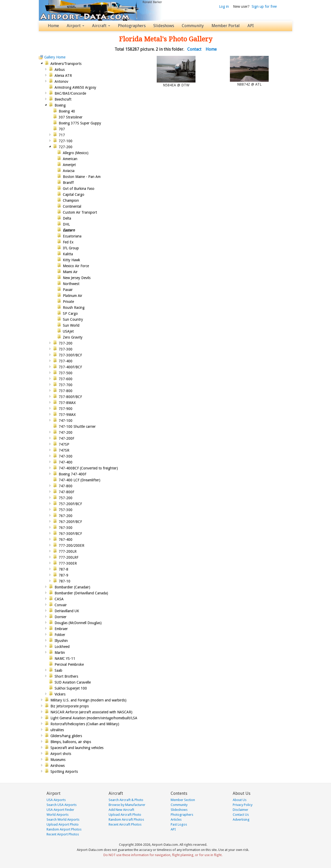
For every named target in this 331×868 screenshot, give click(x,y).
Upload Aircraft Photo (125, 815)
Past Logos (179, 824)
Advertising (241, 820)
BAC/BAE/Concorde (70, 93)
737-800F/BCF (70, 397)
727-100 (66, 141)
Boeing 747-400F (73, 474)
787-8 (63, 569)
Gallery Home (55, 57)
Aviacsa (69, 171)
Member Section (183, 800)
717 (62, 135)
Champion (71, 200)
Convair (61, 605)
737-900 (66, 409)
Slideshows (164, 26)
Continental (72, 206)
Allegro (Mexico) (76, 153)
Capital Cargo (74, 194)
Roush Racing (74, 308)
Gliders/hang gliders (66, 736)
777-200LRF (69, 557)
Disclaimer (240, 810)
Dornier (61, 617)
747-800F (66, 492)
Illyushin (61, 641)
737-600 (66, 379)
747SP (64, 444)
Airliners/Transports (66, 64)
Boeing (60, 105)
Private (68, 302)
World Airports (58, 815)
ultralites (57, 730)
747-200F (66, 438)
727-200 (66, 147)
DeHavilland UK (67, 611)
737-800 (66, 391)
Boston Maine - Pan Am (82, 177)
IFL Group (71, 248)
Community (193, 26)
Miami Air (70, 272)
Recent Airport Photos (63, 834)
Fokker (60, 635)
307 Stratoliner (71, 117)
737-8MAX (67, 403)
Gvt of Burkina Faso (79, 189)
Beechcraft (63, 99)
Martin (60, 653)
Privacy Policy (243, 805)
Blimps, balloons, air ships (71, 742)
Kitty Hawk (72, 260)
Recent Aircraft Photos (125, 824)
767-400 (66, 540)
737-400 (66, 361)
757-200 (66, 498)
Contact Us (241, 815)
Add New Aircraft (121, 810)
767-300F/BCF (70, 534)
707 (62, 129)
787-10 (65, 581)
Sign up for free (264, 6)
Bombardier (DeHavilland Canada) (81, 593)
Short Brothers (66, 676)
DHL (66, 224)
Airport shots (61, 754)
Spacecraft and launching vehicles (77, 748)
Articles (176, 820)
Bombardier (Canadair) (72, 587)
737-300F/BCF (70, 355)
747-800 (66, 486)
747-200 (66, 432)
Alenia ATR (63, 76)
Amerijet (69, 165)
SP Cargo (70, 313)
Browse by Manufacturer (127, 805)
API (251, 26)
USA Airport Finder (60, 810)
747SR (64, 450)
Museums (58, 760)
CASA (59, 599)
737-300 (66, 349)
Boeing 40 (67, 111)
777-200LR (68, 551)
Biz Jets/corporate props (70, 706)
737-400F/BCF (70, 367)
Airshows (58, 766)
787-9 (63, 575)
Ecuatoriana (72, 236)
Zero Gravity (73, 337)
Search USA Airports (62, 805)
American (70, 159)
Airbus (60, 70)
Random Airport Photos (64, 829)
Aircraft (101, 26)
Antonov (61, 81)
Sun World (71, 325)
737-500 (66, 373)
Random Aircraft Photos (126, 820)
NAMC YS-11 (65, 659)
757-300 (66, 510)
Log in (224, 6)
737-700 (66, 385)
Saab (58, 670)
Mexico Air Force (76, 266)
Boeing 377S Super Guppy (80, 123)
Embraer (61, 629)
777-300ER (68, 563)
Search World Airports (63, 820)
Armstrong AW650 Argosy (75, 87)
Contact (194, 49)
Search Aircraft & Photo (126, 800)
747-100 (66, 421)
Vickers (60, 694)
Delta (67, 218)
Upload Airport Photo (63, 824)
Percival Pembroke (69, 664)
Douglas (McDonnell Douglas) (78, 623)
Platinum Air (73, 296)
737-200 (66, 343)
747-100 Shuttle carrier (77, 426)
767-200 (66, 516)
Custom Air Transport (80, 212)
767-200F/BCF (70, 522)
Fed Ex (68, 242)
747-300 (66, 456)
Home (53, 26)
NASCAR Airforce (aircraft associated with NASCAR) (91, 712)
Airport (76, 26)
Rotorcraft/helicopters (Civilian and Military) (85, 724)
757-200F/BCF (70, 504)
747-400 (66, 462)
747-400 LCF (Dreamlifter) (80, 480)
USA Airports (56, 800)
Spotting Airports (64, 772)
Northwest (71, 284)
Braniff (68, 183)
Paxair (68, 290)
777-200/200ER (72, 545)
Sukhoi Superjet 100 (71, 688)
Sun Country (73, 319)
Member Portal (226, 26)
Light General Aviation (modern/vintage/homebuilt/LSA (94, 718)
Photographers (132, 26)
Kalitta (68, 254)
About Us (240, 800)
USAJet (68, 331)
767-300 (66, 528)
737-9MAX (67, 415)
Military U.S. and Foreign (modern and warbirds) (88, 700)
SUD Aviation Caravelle (73, 682)
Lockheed (62, 647)
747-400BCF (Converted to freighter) (88, 468)
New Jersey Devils (77, 278)
